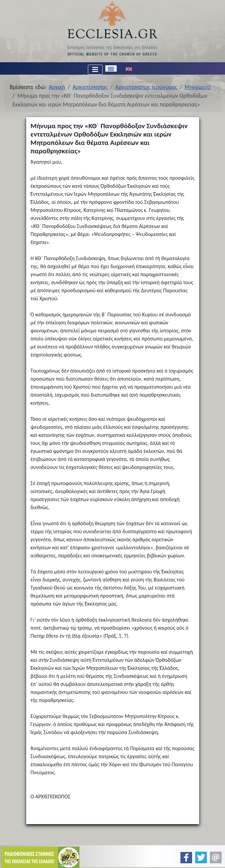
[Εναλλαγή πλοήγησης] (95, 70)
